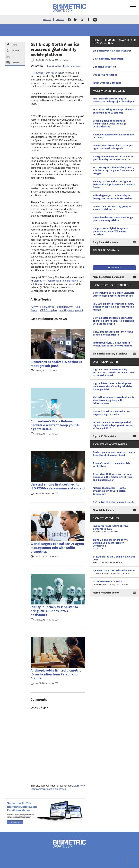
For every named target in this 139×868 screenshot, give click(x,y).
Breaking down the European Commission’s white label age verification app (110, 124)
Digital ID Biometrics (104, 436)
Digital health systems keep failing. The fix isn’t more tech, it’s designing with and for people (113, 321)
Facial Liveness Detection (107, 83)
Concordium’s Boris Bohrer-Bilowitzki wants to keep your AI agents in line (55, 425)
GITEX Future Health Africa (114, 583)
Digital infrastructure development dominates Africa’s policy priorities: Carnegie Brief (113, 386)
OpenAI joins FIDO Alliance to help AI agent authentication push (113, 147)
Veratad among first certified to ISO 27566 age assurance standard (58, 486)
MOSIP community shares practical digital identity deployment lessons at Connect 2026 (113, 425)
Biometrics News (55, 66)
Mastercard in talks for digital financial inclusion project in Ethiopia (113, 100)
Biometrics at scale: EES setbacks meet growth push (56, 364)
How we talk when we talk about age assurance (113, 136)
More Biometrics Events (106, 593)
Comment (16, 62)
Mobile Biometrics (73, 66)
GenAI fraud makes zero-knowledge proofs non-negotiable (113, 219)
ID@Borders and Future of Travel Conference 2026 (114, 529)
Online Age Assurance (105, 75)
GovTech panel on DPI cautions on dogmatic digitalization (111, 413)
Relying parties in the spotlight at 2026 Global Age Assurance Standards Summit (114, 184)
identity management (71, 310)
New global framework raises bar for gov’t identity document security (113, 158)
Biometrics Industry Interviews (110, 354)
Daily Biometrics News (105, 242)
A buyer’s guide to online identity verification (112, 465)
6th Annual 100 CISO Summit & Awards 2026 (114, 560)
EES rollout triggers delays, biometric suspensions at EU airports (114, 111)
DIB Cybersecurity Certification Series (114, 572)
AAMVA (35, 307)
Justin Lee (64, 60)
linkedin (76, 20)
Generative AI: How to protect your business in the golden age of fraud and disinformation (113, 477)
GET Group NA (48, 310)
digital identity (65, 307)
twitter (82, 20)
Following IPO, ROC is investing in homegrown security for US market (112, 197)
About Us (47, 20)
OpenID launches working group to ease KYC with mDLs (112, 208)
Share (14, 45)
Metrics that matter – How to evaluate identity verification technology (109, 491)
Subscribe (60, 20)
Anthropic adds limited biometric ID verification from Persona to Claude (56, 674)
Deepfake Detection (104, 67)
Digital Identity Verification (108, 59)
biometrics (48, 307)
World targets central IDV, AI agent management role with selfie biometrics (57, 548)
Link (14, 57)
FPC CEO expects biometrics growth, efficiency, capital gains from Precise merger (113, 170)
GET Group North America (45, 73)
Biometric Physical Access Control (112, 51)
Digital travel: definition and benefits (114, 502)
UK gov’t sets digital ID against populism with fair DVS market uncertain (110, 231)
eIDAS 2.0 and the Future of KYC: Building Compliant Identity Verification (114, 544)
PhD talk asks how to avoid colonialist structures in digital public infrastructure (114, 400)
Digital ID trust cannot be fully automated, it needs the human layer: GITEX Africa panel (114, 372)
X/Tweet (15, 51)
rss (69, 20)
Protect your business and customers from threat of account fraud (114, 454)
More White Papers (103, 510)
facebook (89, 20)
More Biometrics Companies (109, 277)
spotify (95, 20)
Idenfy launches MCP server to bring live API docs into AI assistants (54, 611)
